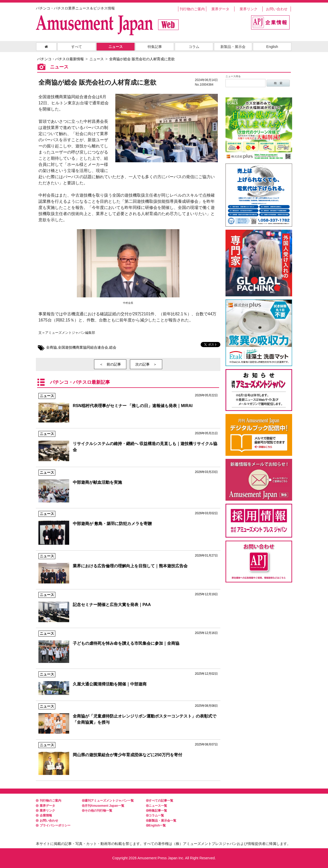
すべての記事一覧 (160, 801)
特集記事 (155, 47)
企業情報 (44, 815)
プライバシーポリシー (53, 825)
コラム (194, 47)
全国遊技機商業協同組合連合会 (83, 347)
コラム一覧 (155, 815)
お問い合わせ (277, 9)
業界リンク (249, 9)
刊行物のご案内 (192, 9)
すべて (77, 47)
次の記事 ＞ (146, 364)
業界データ (220, 9)
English (272, 47)
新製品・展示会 (233, 47)
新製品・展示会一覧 (161, 821)
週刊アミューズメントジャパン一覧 (108, 801)
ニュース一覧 (157, 806)
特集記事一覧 (157, 811)
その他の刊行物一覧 (97, 811)
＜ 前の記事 (110, 364)
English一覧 (156, 825)
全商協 (52, 347)
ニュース (116, 47)
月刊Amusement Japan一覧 (103, 806)
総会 (113, 347)
